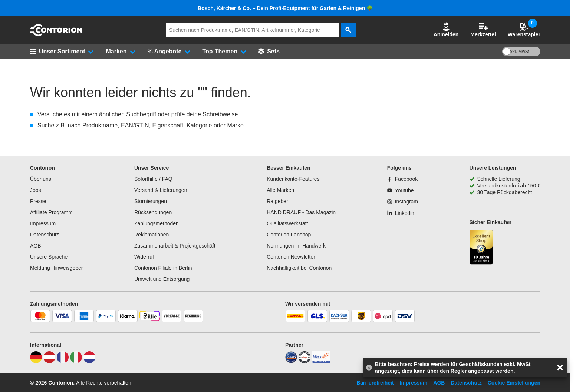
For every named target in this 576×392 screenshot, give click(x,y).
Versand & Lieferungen (161, 190)
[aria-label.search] (348, 30)
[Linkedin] (401, 213)
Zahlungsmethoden (157, 223)
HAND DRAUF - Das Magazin (301, 212)
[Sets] (269, 52)
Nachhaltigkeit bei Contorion (299, 268)
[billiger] (321, 361)
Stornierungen (151, 201)
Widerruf (144, 257)
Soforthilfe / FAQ (153, 179)
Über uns (41, 179)
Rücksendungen (153, 212)
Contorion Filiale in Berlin (163, 268)
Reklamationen (152, 235)
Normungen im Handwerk (296, 246)
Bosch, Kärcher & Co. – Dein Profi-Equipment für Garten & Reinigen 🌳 (285, 8)
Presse (38, 201)
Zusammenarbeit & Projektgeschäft (175, 246)
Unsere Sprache (49, 257)
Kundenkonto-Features (293, 179)
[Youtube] (401, 190)
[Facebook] (402, 179)
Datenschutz (45, 235)
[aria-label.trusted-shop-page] (481, 248)
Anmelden (446, 30)
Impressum (43, 223)
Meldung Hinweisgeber (56, 268)
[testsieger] (305, 361)
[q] (253, 30)
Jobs (36, 190)
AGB (36, 246)
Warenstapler (524, 30)
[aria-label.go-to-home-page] (56, 34)
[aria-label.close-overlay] (560, 368)
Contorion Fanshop (289, 235)
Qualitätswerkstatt (287, 223)
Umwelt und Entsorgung (162, 279)
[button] (446, 30)
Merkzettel (483, 30)
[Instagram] (403, 202)
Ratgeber (277, 201)
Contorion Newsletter (291, 257)
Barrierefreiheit (375, 383)
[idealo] (291, 361)
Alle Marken (280, 190)
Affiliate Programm (51, 212)
